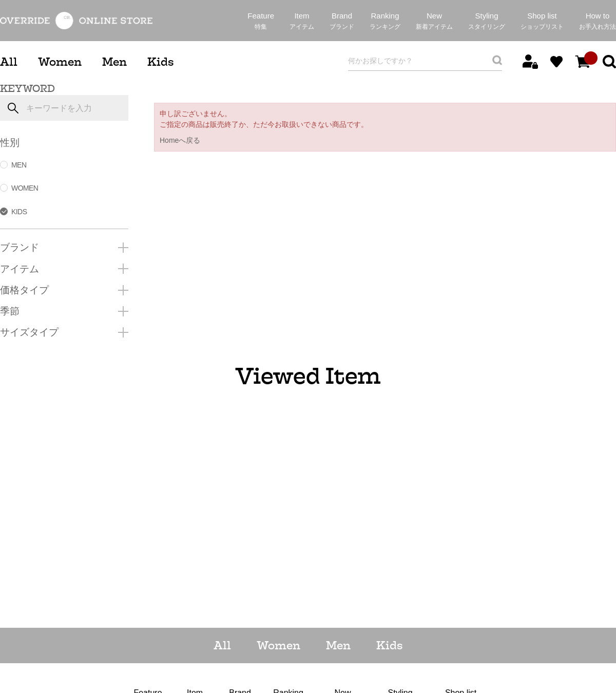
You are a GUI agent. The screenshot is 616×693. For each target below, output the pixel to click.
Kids (160, 62)
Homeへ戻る (180, 140)
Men (114, 62)
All (9, 62)
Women (60, 62)
